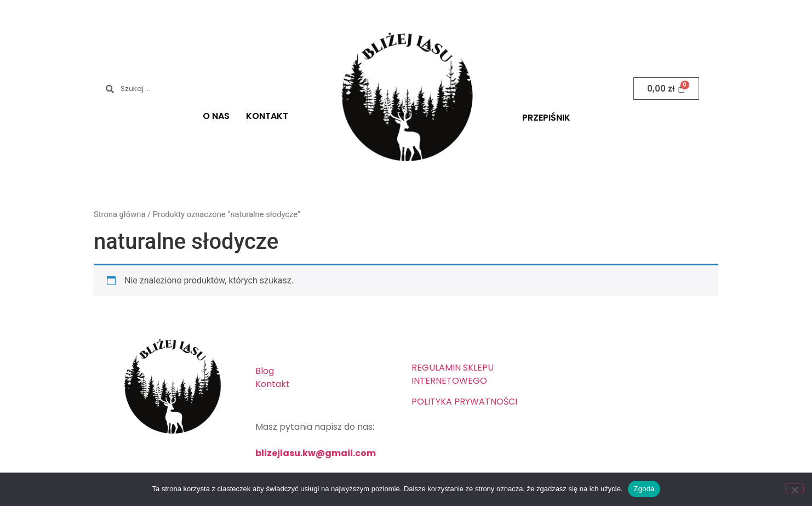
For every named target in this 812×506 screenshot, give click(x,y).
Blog (265, 371)
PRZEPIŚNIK (546, 118)
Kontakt (273, 384)
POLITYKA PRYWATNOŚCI (464, 402)
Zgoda (644, 489)
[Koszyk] (666, 89)
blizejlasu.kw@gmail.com (316, 453)
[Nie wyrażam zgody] (794, 488)
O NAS (216, 116)
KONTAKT (267, 116)
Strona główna (119, 214)
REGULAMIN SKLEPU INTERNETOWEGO (453, 374)
